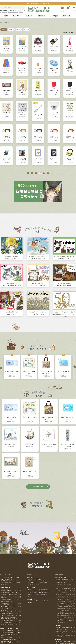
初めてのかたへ (67, 16)
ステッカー (11, 11)
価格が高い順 (27, 30)
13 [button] (44, 173)
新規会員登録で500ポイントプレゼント (38, 4)
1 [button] (28, 173)
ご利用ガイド (42, 16)
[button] (24, 173)
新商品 (6, 16)
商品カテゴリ (17, 16)
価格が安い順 (19, 30)
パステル (21, 12)
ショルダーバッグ (12, 12)
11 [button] (36, 173)
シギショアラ (5, 12)
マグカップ (17, 11)
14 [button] (48, 173)
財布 (17, 12)
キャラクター (29, 16)
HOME (2, 22)
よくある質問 (54, 16)
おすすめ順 (11, 30)
